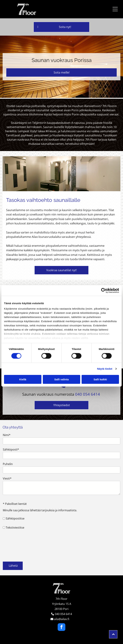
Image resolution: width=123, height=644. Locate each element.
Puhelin (8, 464)
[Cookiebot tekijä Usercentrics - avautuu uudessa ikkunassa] (104, 290)
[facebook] (61, 627)
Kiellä (23, 379)
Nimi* (7, 435)
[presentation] (17, 545)
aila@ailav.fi (62, 619)
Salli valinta (62, 379)
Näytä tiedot (105, 369)
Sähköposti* (11, 449)
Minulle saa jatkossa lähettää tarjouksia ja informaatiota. (40, 510)
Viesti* (7, 478)
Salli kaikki (100, 379)
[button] (115, 9)
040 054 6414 (88, 394)
